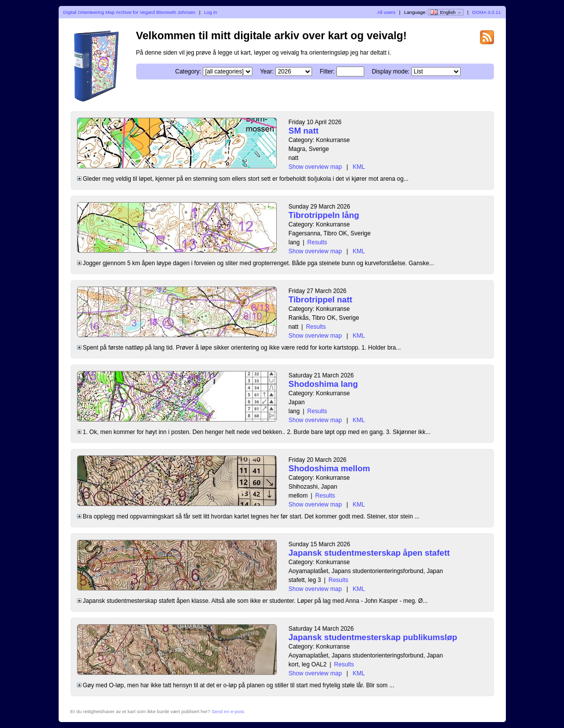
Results (317, 242)
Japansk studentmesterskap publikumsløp (373, 637)
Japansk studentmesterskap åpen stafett (369, 553)
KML (359, 167)
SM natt (304, 131)
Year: (267, 72)
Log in (211, 12)
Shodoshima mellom (329, 469)
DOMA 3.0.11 (486, 12)
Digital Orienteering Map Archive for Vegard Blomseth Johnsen (129, 12)
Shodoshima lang (323, 384)
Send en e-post (228, 711)
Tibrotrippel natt (321, 300)
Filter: (327, 72)
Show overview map (315, 167)
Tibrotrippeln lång (324, 215)
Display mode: (391, 72)
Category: (188, 72)
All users (386, 12)
